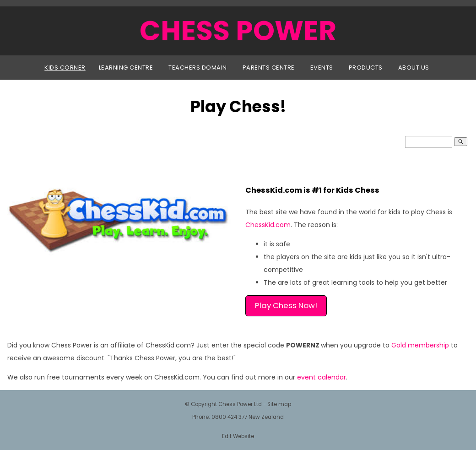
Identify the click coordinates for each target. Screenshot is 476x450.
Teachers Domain (198, 68)
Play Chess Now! (286, 305)
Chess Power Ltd (240, 404)
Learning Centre (126, 68)
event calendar (322, 377)
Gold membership (420, 345)
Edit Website (238, 436)
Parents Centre (269, 68)
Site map (279, 404)
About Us (414, 68)
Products (366, 68)
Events (322, 68)
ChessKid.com (268, 225)
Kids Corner (65, 68)
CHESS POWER (238, 31)
